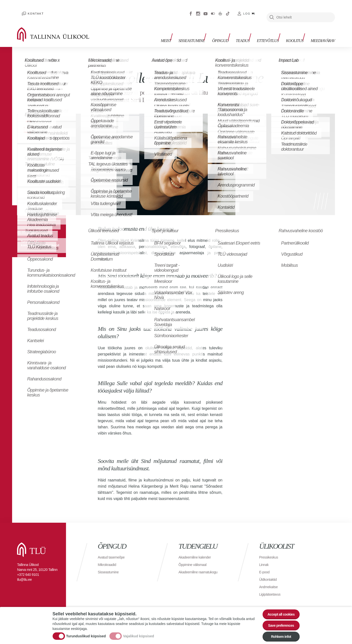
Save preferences (278, 622)
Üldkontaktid (269, 572)
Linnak (265, 557)
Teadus (250, 31)
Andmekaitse (270, 579)
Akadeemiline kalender (197, 550)
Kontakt (31, 10)
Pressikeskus (270, 550)
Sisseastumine (204, 31)
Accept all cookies (278, 608)
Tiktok (228, 10)
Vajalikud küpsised (138, 632)
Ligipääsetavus (271, 587)
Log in (249, 10)
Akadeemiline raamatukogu (201, 565)
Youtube (206, 10)
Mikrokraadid (108, 557)
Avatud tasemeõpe (113, 550)
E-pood (265, 565)
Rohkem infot (278, 635)
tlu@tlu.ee (24, 572)
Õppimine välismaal (195, 557)
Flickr (213, 10)
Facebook (191, 10)
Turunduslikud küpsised (86, 632)
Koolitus (297, 31)
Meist (181, 31)
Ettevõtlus (273, 31)
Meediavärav (323, 31)
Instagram (198, 10)
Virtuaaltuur (220, 10)
